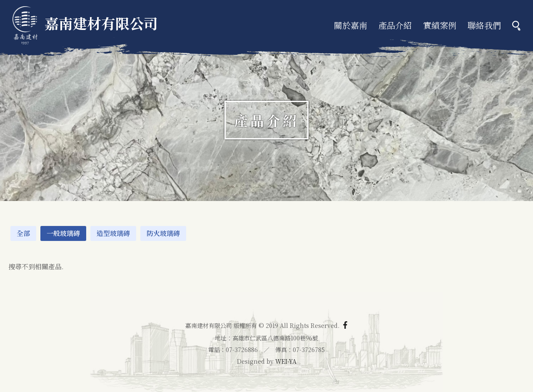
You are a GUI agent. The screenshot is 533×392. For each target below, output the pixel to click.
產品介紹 (395, 25)
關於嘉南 (351, 25)
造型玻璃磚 (113, 233)
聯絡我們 (484, 25)
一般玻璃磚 (63, 233)
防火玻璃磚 (163, 233)
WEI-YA (286, 361)
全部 (23, 233)
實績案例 (440, 25)
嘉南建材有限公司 (85, 23)
